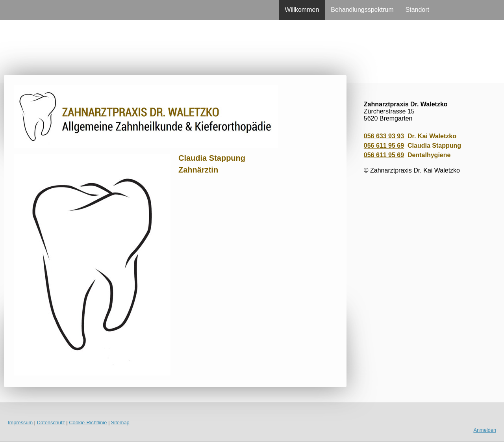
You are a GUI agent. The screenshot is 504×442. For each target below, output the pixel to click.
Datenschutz (51, 422)
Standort (417, 10)
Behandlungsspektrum (362, 10)
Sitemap (120, 422)
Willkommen (302, 10)
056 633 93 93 (384, 136)
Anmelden (485, 430)
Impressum (20, 422)
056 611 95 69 (384, 146)
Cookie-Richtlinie (88, 422)
